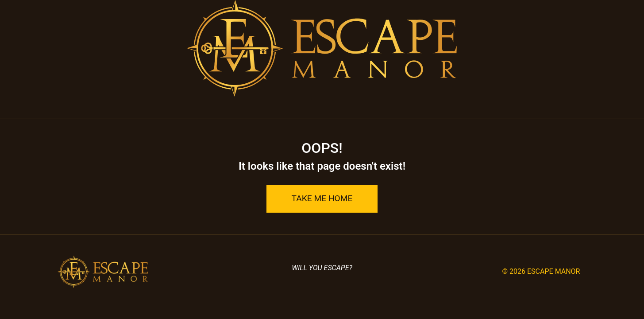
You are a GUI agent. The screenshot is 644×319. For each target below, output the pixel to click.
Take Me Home (322, 198)
